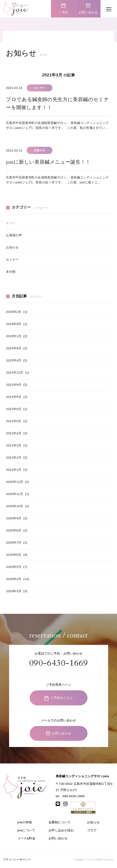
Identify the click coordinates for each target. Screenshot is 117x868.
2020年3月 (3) (17, 591)
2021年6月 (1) (17, 409)
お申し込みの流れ (61, 830)
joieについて (26, 830)
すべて (11, 223)
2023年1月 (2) (17, 336)
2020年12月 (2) (18, 482)
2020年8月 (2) (17, 530)
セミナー (12, 259)
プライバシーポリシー (17, 859)
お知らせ (12, 247)
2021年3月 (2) (17, 445)
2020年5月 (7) (17, 567)
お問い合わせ (88, 8)
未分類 (11, 272)
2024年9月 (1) (17, 324)
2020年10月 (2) (18, 506)
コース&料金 (26, 838)
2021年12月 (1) (18, 372)
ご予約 (63, 8)
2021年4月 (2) (17, 433)
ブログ (92, 830)
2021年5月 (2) (17, 421)
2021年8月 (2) (17, 397)
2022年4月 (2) (17, 360)
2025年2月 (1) (17, 312)
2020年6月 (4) (17, 555)
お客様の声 (14, 235)
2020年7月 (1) (17, 542)
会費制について (60, 822)
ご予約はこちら (58, 698)
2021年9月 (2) (17, 385)
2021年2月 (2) (17, 457)
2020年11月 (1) (18, 494)
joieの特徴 (25, 822)
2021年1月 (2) (17, 470)
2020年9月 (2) (17, 518)
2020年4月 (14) (18, 579)
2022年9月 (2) (17, 348)
